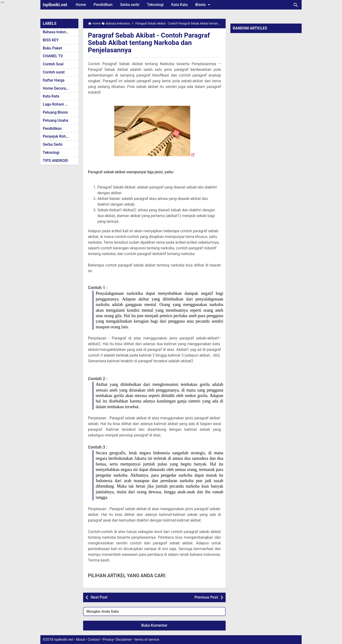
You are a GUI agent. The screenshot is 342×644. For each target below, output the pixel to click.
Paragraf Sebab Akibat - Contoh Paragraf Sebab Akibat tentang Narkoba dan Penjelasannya (149, 43)
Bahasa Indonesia (58, 32)
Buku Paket (52, 48)
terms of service (147, 640)
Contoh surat (54, 72)
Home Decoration (58, 88)
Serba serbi (130, 5)
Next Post (99, 597)
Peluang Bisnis (55, 112)
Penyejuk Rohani (57, 136)
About (80, 640)
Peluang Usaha (55, 120)
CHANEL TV (53, 56)
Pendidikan (103, 5)
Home (81, 5)
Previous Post (206, 597)
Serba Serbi (53, 144)
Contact (94, 640)
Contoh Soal (53, 64)
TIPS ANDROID (55, 161)
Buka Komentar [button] (154, 625)
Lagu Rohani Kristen (60, 104)
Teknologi (155, 5)
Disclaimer (124, 640)
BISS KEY (51, 40)
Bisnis (204, 5)
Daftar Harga (54, 80)
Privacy (108, 640)
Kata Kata (179, 5)
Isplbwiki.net (55, 5)
